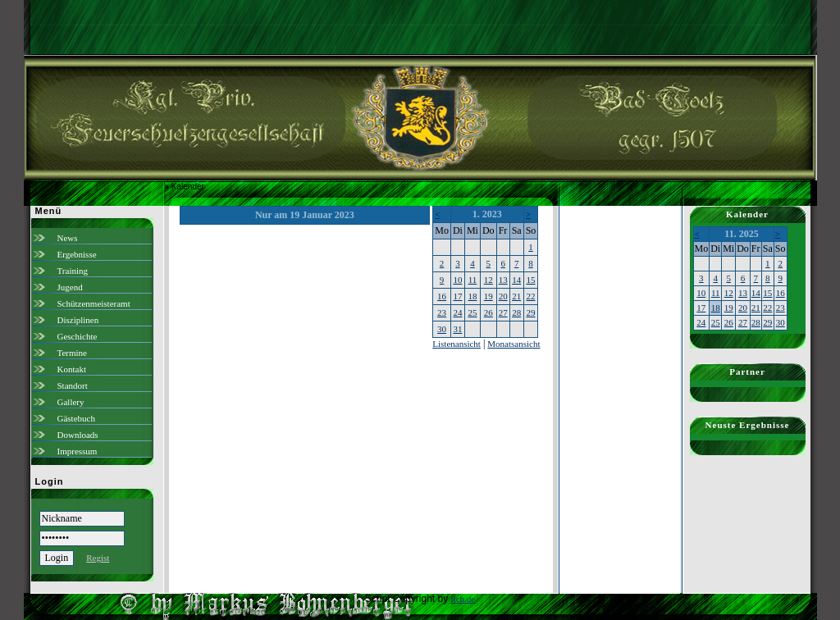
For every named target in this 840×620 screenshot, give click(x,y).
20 (503, 296)
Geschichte (78, 336)
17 (457, 296)
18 (472, 296)
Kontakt (72, 369)
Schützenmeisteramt (94, 303)
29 (530, 312)
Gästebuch (76, 418)
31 (457, 329)
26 (488, 312)
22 (530, 296)
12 (488, 280)
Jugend (70, 287)
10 (457, 280)
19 (488, 296)
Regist (98, 558)
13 (503, 280)
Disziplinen (78, 320)
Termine (73, 353)
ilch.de (463, 599)
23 (442, 312)
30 (442, 329)
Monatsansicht (514, 344)
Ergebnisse (77, 254)
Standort (73, 385)
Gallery (71, 402)
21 (516, 296)
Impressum (78, 451)
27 (503, 312)
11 (473, 280)
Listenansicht (457, 344)
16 (442, 296)
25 (472, 312)
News (68, 238)
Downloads (78, 435)
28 (516, 312)
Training (73, 271)
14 (516, 280)
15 (530, 280)
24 (457, 312)
